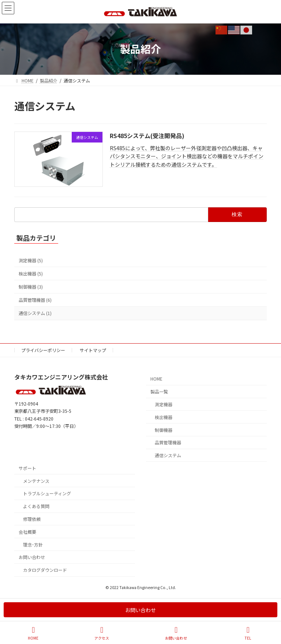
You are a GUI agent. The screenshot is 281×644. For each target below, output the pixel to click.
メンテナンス (36, 480)
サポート (27, 468)
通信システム (168, 455)
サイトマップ (93, 350)
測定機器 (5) (31, 260)
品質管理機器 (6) (35, 300)
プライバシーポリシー (43, 350)
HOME (156, 379)
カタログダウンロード (45, 570)
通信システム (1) (35, 313)
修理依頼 (32, 519)
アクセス (102, 633)
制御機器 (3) (31, 287)
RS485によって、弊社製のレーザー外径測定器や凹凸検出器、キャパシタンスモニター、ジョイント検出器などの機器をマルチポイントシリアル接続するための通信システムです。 (187, 156)
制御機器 (164, 430)
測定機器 (164, 404)
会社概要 (27, 531)
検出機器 (164, 417)
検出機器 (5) (31, 274)
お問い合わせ (32, 557)
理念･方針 (33, 544)
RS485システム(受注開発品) (147, 136)
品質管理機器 (168, 442)
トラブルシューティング (47, 493)
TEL (248, 633)
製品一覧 (159, 391)
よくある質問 (36, 506)
